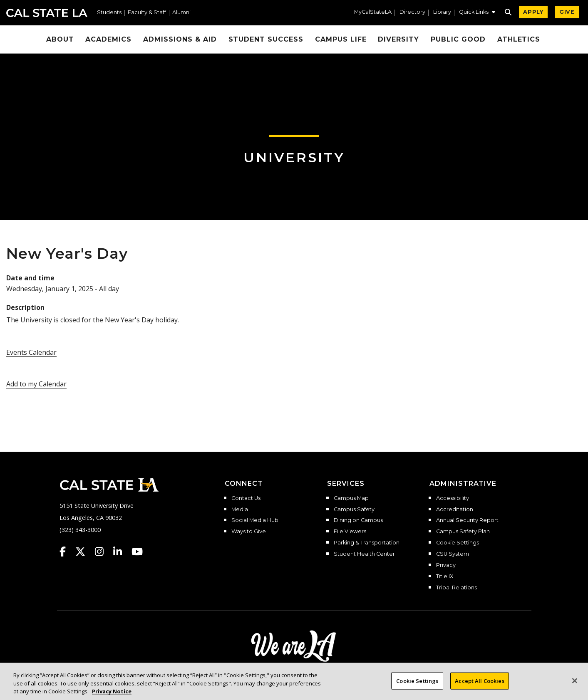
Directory (412, 12)
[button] (477, 13)
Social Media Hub (255, 520)
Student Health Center (364, 554)
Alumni (181, 13)
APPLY (533, 12)
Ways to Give (249, 532)
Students (109, 13)
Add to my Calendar (36, 384)
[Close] (575, 684)
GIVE (567, 12)
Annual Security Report (467, 520)
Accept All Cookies (479, 685)
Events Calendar (31, 352)
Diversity (398, 39)
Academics (108, 39)
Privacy (446, 565)
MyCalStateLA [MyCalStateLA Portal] (373, 12)
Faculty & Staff (147, 13)
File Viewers (350, 532)
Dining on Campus (358, 520)
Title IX (445, 576)
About (60, 39)
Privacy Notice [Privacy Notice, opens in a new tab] (112, 695)
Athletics (519, 39)
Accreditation (455, 510)
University (294, 157)
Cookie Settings (458, 543)
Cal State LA (47, 13)
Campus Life (341, 39)
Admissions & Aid (180, 39)
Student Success (266, 39)
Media (240, 510)
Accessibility (453, 498)
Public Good (458, 39)
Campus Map (351, 498)
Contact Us (246, 498)
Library (442, 12)
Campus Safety (354, 510)
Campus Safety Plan (463, 532)
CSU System (453, 554)
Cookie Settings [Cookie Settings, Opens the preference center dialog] (417, 685)
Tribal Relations (457, 588)
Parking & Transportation (367, 543)
